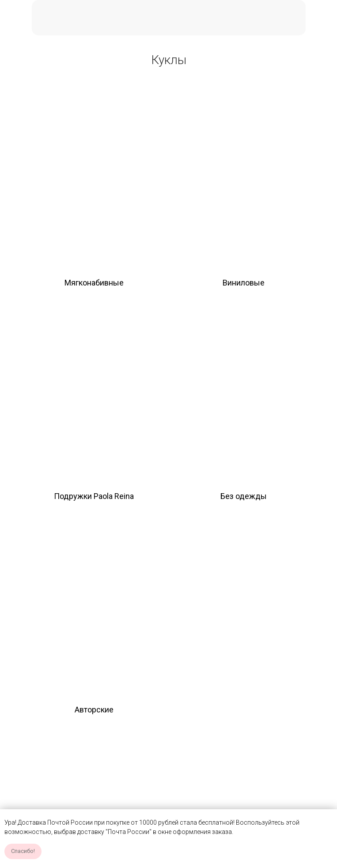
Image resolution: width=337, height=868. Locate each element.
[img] (94, 178)
